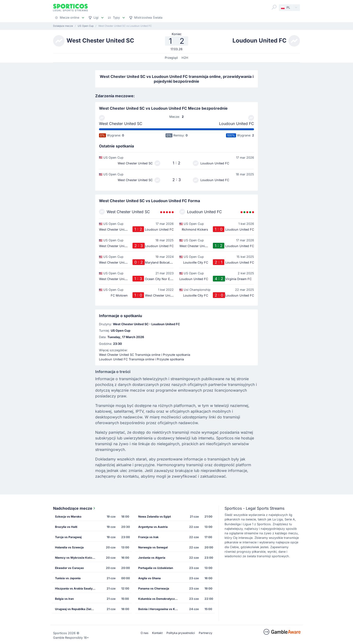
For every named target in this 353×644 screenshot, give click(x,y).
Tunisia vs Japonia (68, 578)
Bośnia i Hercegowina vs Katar (159, 609)
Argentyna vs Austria (153, 527)
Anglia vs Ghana (149, 578)
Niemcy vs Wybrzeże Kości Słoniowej (77, 558)
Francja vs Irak (148, 537)
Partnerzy (206, 633)
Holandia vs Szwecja (69, 547)
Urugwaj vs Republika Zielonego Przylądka (77, 609)
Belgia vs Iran (64, 599)
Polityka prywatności (181, 633)
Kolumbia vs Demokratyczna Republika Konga (160, 599)
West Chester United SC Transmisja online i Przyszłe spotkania (145, 355)
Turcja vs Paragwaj (68, 537)
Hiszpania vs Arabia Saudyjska (77, 588)
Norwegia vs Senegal (153, 547)
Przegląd (171, 58)
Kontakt (157, 633)
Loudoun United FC (237, 124)
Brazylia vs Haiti (66, 527)
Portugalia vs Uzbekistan (156, 568)
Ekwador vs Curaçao (69, 568)
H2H (185, 58)
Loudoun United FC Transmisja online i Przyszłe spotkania (141, 359)
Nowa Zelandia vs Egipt (154, 517)
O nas (144, 633)
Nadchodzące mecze (75, 508)
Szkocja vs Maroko (68, 517)
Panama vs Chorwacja (154, 588)
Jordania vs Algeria (152, 558)
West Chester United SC (121, 124)
